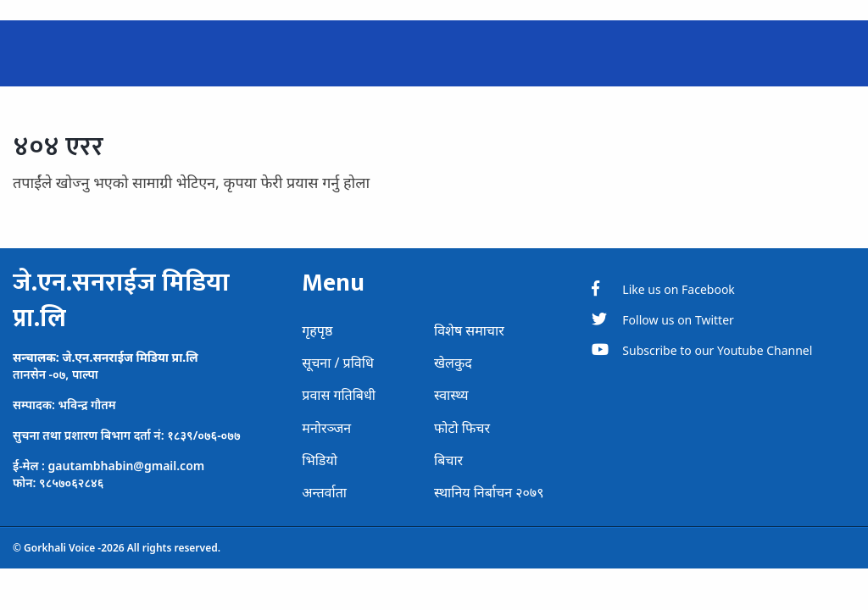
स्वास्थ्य (451, 395)
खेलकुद (453, 363)
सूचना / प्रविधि (337, 363)
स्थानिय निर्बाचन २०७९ (489, 492)
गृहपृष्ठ (317, 330)
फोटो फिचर (462, 428)
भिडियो (320, 460)
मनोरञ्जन (326, 428)
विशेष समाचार (469, 330)
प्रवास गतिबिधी (339, 395)
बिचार (448, 460)
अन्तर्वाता (324, 492)
